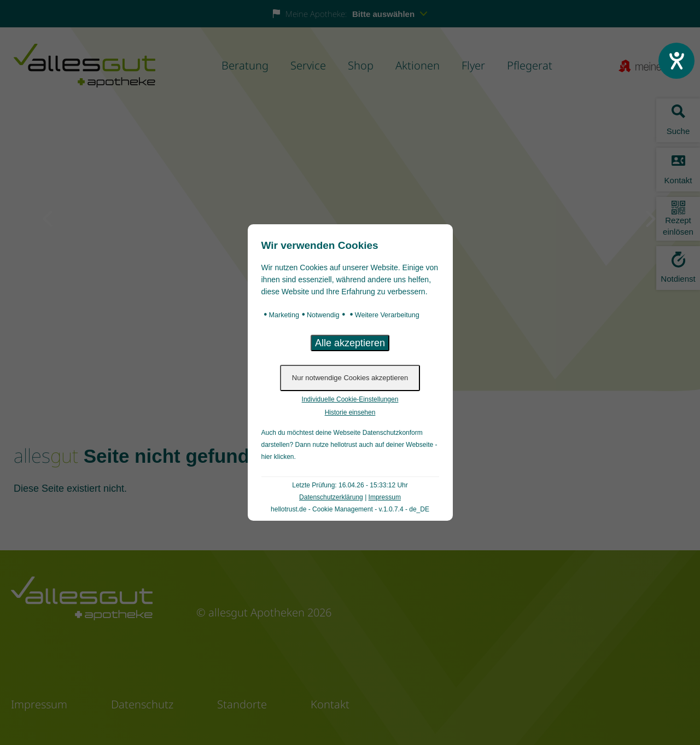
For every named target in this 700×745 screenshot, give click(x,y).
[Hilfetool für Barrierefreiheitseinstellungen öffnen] (676, 61)
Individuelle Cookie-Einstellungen (350, 399)
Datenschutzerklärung (331, 497)
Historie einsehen (350, 412)
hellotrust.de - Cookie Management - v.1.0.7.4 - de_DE (350, 509)
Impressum (385, 497)
